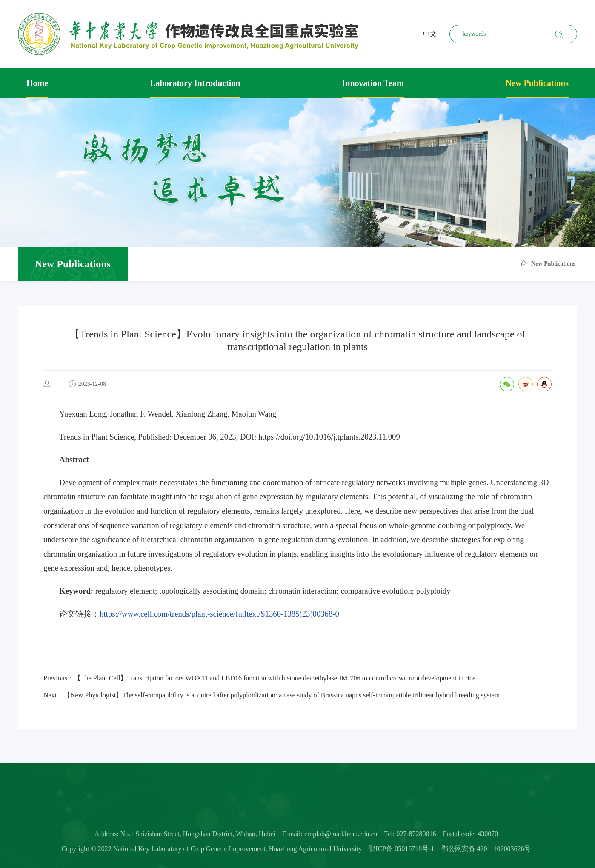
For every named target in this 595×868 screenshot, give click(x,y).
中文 (430, 34)
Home (37, 83)
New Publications (537, 83)
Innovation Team (373, 83)
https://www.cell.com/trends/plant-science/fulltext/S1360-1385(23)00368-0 (219, 614)
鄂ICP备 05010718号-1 (401, 852)
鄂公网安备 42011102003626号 (486, 852)
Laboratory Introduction (195, 83)
